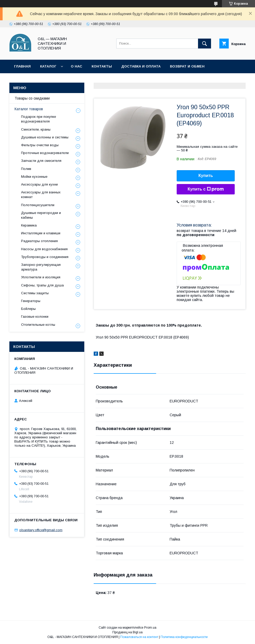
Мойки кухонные (34, 177)
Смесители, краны (36, 129)
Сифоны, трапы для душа (42, 285)
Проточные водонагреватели (45, 153)
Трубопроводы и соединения (45, 257)
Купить (206, 176)
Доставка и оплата (141, 66)
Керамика (29, 225)
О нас (76, 66)
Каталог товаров (29, 109)
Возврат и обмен (187, 66)
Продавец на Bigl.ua (127, 632)
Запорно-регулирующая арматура (41, 267)
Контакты (102, 66)
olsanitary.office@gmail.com (41, 530)
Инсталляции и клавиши (41, 233)
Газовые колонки (35, 317)
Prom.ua (150, 628)
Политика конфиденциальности (125, 80)
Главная (22, 66)
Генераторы (31, 301)
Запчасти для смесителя (41, 161)
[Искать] (205, 44)
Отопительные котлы (38, 325)
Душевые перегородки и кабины (41, 215)
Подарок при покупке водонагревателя (39, 119)
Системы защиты (35, 293)
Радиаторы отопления (39, 241)
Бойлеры (28, 309)
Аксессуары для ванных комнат (41, 195)
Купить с (206, 189)
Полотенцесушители (38, 205)
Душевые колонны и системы (45, 137)
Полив (26, 169)
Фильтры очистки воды (40, 145)
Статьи (74, 80)
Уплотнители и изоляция (41, 277)
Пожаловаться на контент (139, 637)
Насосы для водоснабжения (44, 249)
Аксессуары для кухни (39, 184)
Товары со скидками (36, 80)
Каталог (48, 66)
